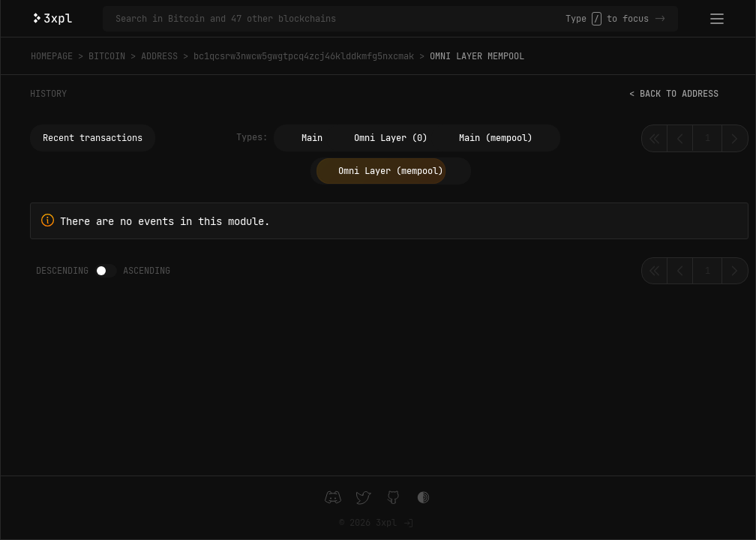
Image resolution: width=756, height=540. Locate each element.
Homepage (52, 56)
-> (660, 19)
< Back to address (674, 94)
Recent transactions (93, 138)
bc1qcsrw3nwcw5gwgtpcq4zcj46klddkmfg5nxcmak (304, 56)
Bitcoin (107, 56)
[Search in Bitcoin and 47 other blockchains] (340, 19)
